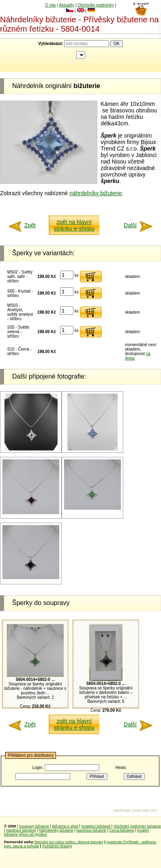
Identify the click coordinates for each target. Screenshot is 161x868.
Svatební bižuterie (96, 826)
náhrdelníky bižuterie (96, 193)
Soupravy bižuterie (34, 826)
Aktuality (67, 5)
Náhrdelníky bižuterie (56, 830)
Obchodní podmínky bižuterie (137, 826)
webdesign (122, 810)
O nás (50, 5)
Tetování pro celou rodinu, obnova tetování (69, 842)
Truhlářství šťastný (57, 846)
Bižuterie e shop (65, 826)
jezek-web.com (145, 810)
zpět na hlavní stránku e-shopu (74, 225)
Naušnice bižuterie (21, 830)
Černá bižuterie (122, 830)
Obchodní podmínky (96, 5)
